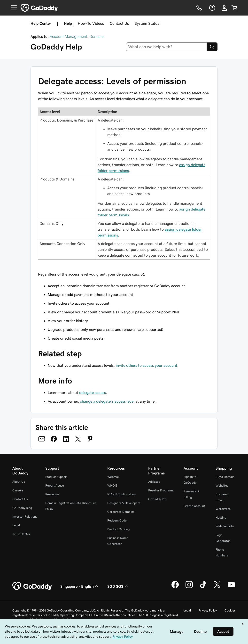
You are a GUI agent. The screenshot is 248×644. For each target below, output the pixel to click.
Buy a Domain (225, 477)
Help (68, 23)
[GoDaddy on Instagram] (189, 587)
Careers (18, 490)
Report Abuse (55, 485)
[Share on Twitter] (78, 439)
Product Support (56, 477)
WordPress (223, 509)
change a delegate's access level (107, 401)
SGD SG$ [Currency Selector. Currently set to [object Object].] (118, 586)
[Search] (212, 47)
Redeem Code (117, 520)
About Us (19, 482)
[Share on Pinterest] (90, 439)
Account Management (68, 36)
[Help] (212, 8)
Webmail (113, 477)
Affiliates (154, 482)
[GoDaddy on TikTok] (203, 587)
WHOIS (112, 485)
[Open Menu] (12, 8)
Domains (97, 36)
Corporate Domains (121, 512)
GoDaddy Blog (22, 508)
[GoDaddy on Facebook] (175, 587)
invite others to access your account (147, 365)
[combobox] (167, 47)
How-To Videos (91, 23)
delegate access (93, 392)
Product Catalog (118, 529)
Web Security (225, 526)
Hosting (221, 518)
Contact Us (119, 23)
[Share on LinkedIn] (66, 439)
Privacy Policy (208, 610)
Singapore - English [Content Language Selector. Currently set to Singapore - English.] (80, 586)
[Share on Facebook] (54, 439)
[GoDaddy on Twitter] (217, 587)
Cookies (230, 610)
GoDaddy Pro (157, 499)
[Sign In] (224, 8)
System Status (147, 23)
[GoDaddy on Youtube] (231, 587)
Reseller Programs (161, 490)
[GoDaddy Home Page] (32, 586)
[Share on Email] (42, 439)
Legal (16, 525)
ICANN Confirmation (121, 494)
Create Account (194, 506)
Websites (222, 485)
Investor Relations (25, 517)
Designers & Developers (124, 503)
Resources (52, 494)
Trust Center (21, 534)
